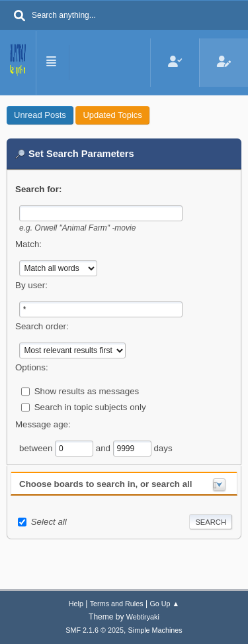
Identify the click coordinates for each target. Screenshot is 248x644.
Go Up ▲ (164, 604)
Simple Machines (155, 630)
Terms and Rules (117, 604)
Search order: (42, 326)
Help (76, 604)
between (37, 448)
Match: (28, 244)
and (104, 448)
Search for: (38, 189)
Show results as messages (87, 391)
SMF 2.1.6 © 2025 (95, 630)
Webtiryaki (143, 617)
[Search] (20, 17)
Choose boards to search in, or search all (105, 484)
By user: (31, 285)
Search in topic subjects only (90, 406)
